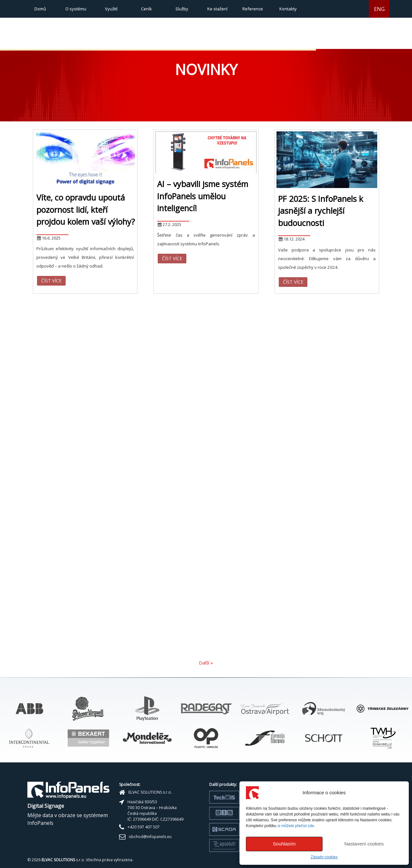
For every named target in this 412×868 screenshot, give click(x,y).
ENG (379, 9)
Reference (253, 9)
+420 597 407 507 (144, 827)
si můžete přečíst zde (296, 826)
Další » (206, 663)
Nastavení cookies (364, 844)
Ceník (146, 9)
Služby (182, 9)
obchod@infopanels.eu (150, 837)
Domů (40, 9)
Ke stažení (217, 9)
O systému (76, 9)
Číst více (51, 281)
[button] (324, 41)
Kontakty (288, 9)
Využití (111, 9)
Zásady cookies (324, 857)
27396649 (142, 819)
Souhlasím (284, 844)
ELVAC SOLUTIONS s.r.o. (150, 792)
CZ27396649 (172, 819)
